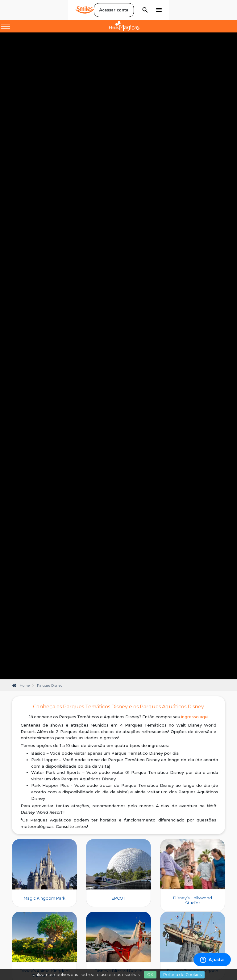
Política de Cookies (182, 975)
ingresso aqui (195, 717)
